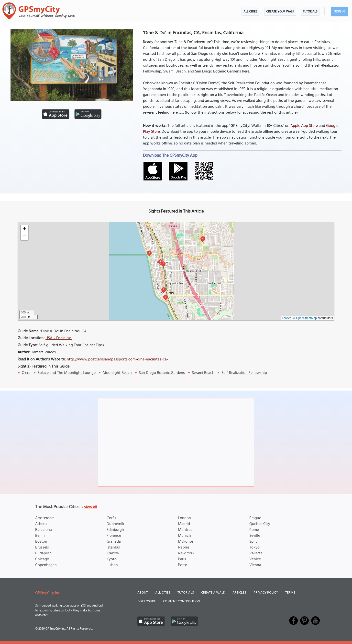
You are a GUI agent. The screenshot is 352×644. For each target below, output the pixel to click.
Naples (184, 548)
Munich (184, 536)
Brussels (42, 548)
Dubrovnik (115, 524)
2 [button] (163, 263)
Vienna (255, 565)
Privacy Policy (266, 593)
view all (91, 507)
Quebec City (260, 524)
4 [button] (203, 238)
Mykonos (186, 542)
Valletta (256, 553)
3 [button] (149, 253)
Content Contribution (181, 602)
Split (253, 542)
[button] (24, 229)
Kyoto (112, 559)
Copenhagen (46, 565)
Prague (255, 518)
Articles (239, 593)
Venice (255, 559)
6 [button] (164, 289)
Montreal (186, 530)
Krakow (113, 553)
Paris (182, 559)
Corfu (111, 518)
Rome (254, 530)
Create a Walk (213, 593)
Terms (290, 593)
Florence (114, 536)
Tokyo (254, 548)
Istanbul (113, 548)
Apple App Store (304, 126)
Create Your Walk (280, 12)
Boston (41, 542)
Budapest (43, 553)
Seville (255, 536)
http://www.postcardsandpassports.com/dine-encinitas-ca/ (117, 359)
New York (186, 553)
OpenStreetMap (306, 318)
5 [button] (166, 297)
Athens (41, 524)
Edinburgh (115, 530)
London (184, 518)
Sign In (339, 12)
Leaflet (286, 318)
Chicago (42, 559)
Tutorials (310, 12)
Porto (183, 565)
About (143, 593)
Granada (114, 542)
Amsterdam (45, 518)
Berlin (40, 536)
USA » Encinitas (59, 338)
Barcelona (44, 530)
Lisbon (112, 565)
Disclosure (147, 602)
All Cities (250, 12)
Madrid (184, 524)
